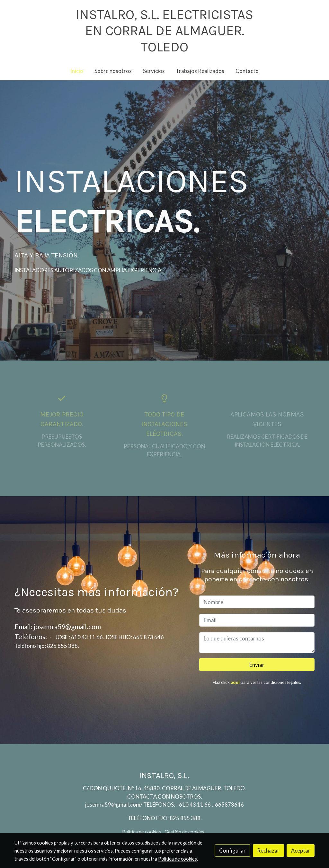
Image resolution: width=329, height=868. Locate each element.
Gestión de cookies (184, 832)
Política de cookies (142, 832)
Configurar (232, 850)
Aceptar (301, 850)
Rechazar (268, 850)
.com (135, 805)
